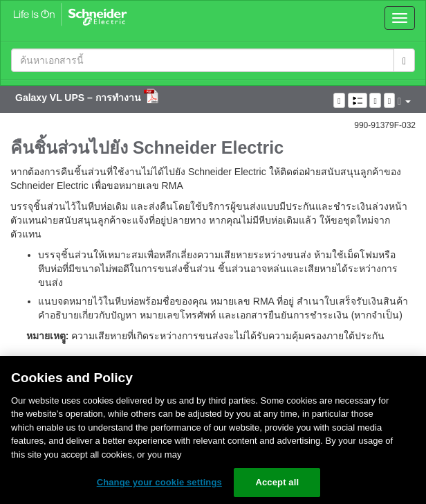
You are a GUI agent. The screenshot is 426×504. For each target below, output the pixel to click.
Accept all (277, 482)
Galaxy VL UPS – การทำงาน (80, 98)
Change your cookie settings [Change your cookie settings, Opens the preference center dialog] (159, 482)
